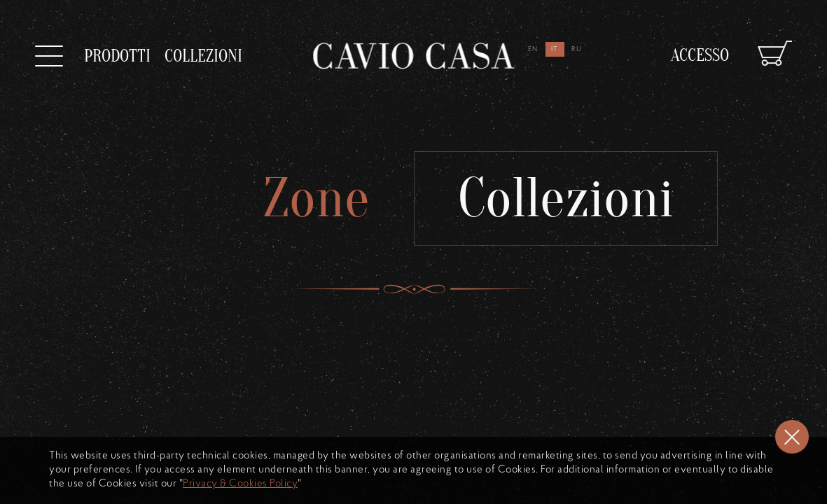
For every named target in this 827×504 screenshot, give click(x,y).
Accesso (700, 47)
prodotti (117, 56)
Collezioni (574, 198)
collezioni (203, 49)
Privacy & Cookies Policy (240, 484)
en (534, 49)
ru (577, 49)
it (555, 49)
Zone (307, 198)
